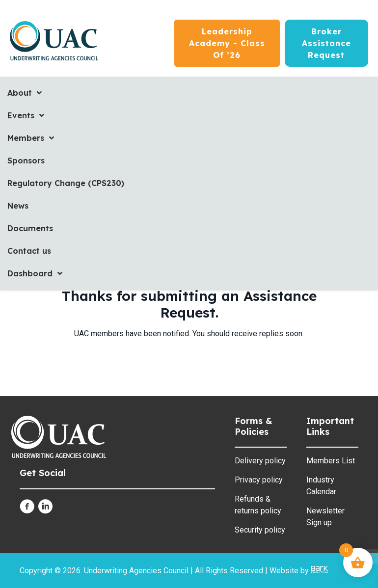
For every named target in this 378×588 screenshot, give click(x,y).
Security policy (260, 530)
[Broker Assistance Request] (326, 43)
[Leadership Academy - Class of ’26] (227, 43)
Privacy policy (259, 480)
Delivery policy (260, 461)
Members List (331, 461)
